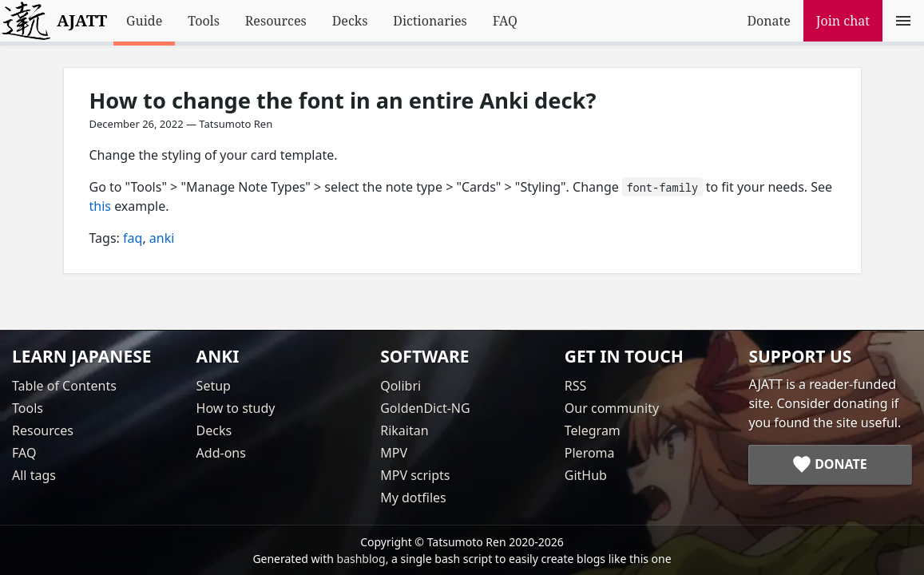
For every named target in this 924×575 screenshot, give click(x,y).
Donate (768, 21)
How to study (236, 408)
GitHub (586, 475)
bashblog (361, 559)
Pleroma (590, 453)
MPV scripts (415, 475)
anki (162, 238)
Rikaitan (404, 430)
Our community (612, 408)
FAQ (505, 21)
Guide (144, 21)
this (100, 206)
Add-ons (221, 453)
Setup (214, 386)
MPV (394, 453)
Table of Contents (64, 386)
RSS (576, 386)
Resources (276, 21)
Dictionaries (430, 21)
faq (133, 238)
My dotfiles (413, 498)
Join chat (843, 21)
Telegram (593, 430)
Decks (350, 21)
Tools (204, 21)
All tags (34, 475)
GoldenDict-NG (425, 408)
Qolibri (401, 386)
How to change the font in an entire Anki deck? (343, 100)
